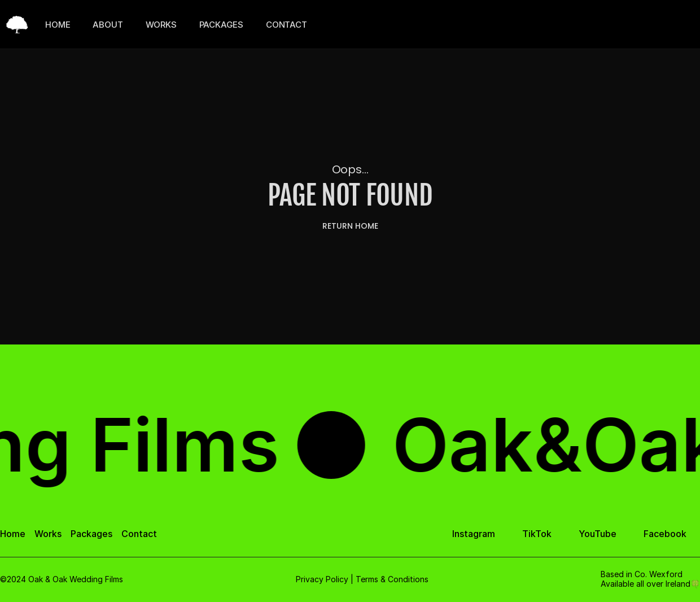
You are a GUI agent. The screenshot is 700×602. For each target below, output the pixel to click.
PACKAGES (221, 25)
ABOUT (108, 25)
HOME (58, 25)
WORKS (161, 25)
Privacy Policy (322, 579)
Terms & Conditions (392, 579)
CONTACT (286, 25)
